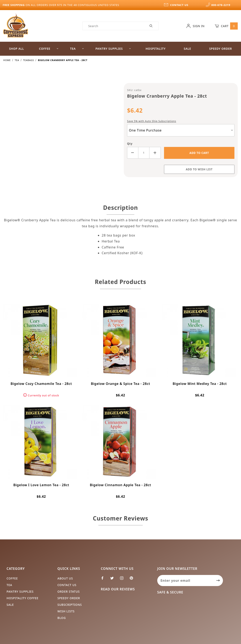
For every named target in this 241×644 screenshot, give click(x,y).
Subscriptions (70, 605)
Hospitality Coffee (22, 598)
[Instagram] (123, 580)
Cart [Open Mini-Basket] (226, 26)
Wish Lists (66, 611)
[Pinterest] (133, 580)
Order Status (69, 591)
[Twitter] (114, 580)
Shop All (17, 49)
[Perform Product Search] (151, 26)
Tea (77, 49)
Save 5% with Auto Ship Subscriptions (152, 121)
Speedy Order (69, 598)
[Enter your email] (185, 581)
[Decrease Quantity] (133, 153)
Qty (130, 144)
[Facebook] (104, 580)
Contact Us (67, 585)
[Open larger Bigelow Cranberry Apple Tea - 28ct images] (60, 132)
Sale (187, 49)
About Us (65, 578)
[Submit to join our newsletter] (218, 581)
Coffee (49, 49)
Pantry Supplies (113, 49)
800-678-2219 (218, 5)
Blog (62, 618)
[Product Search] (113, 26)
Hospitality (156, 49)
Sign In (195, 26)
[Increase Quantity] (155, 153)
